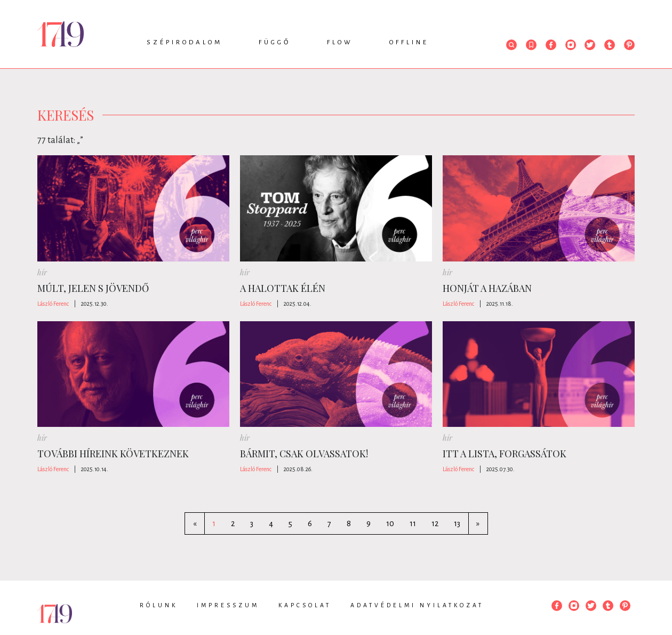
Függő (275, 42)
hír (42, 272)
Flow (340, 42)
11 (413, 523)
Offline (409, 42)
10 (390, 523)
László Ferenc (53, 304)
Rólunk (159, 605)
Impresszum (228, 605)
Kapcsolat (305, 605)
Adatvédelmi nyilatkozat (417, 605)
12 (435, 523)
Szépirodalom (185, 42)
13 (457, 523)
